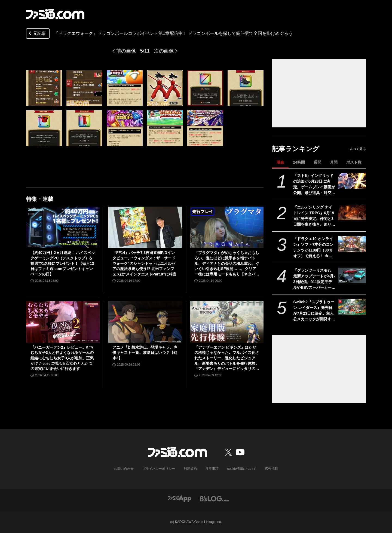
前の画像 (126, 51)
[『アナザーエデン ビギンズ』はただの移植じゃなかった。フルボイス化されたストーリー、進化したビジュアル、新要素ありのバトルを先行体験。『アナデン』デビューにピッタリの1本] (227, 322)
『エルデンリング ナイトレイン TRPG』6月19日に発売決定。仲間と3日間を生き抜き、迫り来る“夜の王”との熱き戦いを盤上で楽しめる (314, 216)
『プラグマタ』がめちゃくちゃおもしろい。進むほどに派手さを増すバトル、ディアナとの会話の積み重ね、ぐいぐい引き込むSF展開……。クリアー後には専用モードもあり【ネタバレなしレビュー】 (227, 264)
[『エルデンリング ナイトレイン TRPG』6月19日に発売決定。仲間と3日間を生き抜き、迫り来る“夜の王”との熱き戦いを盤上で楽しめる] (352, 212)
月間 (334, 162)
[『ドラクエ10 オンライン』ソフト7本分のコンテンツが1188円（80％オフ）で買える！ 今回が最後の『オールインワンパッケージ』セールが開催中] (352, 244)
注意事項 (212, 469)
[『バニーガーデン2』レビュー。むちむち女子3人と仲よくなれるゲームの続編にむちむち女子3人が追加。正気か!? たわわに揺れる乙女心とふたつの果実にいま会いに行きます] (63, 322)
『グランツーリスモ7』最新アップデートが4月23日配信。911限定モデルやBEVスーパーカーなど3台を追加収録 (314, 279)
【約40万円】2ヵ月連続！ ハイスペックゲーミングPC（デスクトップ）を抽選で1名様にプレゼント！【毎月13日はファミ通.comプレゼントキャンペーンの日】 (63, 263)
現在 (280, 162)
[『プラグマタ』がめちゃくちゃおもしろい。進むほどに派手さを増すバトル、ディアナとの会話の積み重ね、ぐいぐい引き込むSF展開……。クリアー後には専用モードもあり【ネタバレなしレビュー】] (227, 227)
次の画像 (164, 51)
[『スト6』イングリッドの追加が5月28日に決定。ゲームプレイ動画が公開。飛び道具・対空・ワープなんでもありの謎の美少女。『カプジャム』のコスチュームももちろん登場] (352, 181)
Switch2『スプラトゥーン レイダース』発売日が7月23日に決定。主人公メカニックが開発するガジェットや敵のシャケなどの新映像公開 (314, 311)
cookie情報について (242, 469)
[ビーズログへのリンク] (214, 498)
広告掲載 (271, 469)
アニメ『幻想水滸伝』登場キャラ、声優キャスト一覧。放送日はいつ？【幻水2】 (145, 353)
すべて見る (358, 149)
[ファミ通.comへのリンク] (55, 14)
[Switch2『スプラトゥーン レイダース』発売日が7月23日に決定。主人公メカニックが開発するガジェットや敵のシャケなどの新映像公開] (352, 307)
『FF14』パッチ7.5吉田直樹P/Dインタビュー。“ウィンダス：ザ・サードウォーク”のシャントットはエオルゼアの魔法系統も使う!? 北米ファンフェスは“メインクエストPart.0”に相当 (144, 263)
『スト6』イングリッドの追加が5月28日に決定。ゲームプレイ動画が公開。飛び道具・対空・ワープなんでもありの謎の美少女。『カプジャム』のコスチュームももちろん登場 (314, 185)
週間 (317, 162)
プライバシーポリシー (159, 469)
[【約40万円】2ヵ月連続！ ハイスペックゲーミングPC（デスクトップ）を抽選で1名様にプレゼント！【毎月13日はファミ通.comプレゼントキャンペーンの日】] (63, 227)
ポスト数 (354, 162)
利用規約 (190, 469)
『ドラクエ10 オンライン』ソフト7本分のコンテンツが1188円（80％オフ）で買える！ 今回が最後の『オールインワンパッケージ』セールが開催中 (314, 248)
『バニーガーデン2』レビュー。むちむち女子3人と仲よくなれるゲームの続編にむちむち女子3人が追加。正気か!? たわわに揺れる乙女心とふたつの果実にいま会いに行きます (62, 358)
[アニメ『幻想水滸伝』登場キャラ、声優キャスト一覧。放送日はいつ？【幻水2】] (145, 322)
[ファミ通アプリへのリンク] (179, 498)
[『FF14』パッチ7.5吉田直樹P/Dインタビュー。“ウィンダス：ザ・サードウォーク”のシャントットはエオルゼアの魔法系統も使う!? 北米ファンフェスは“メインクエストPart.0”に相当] (145, 227)
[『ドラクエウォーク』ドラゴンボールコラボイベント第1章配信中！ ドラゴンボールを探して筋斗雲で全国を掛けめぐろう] (44, 88)
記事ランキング (296, 149)
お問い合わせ (124, 469)
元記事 (37, 34)
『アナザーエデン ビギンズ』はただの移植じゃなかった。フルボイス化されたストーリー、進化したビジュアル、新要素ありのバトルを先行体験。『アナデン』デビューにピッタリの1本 (227, 358)
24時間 (299, 162)
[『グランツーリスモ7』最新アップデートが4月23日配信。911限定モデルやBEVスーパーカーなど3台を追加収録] (352, 275)
